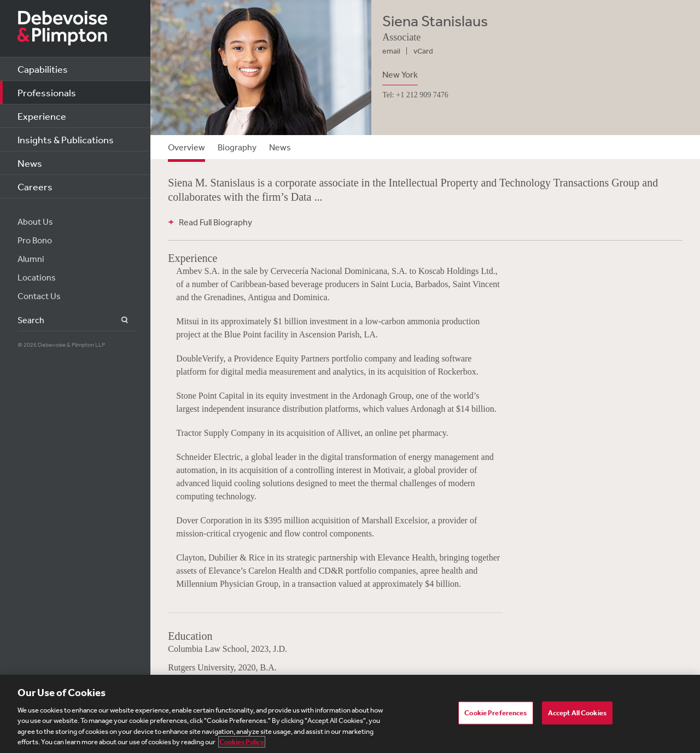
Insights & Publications (66, 139)
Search (118, 320)
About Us (35, 221)
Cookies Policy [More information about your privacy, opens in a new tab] (242, 742)
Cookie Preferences (495, 713)
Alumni (31, 259)
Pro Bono (35, 240)
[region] (350, 714)
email (391, 51)
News (30, 163)
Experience (42, 116)
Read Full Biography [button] (215, 222)
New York (400, 74)
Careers (35, 186)
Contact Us (39, 296)
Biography (237, 147)
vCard (423, 51)
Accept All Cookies (577, 713)
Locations (37, 277)
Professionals (47, 92)
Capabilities (43, 69)
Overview (186, 147)
